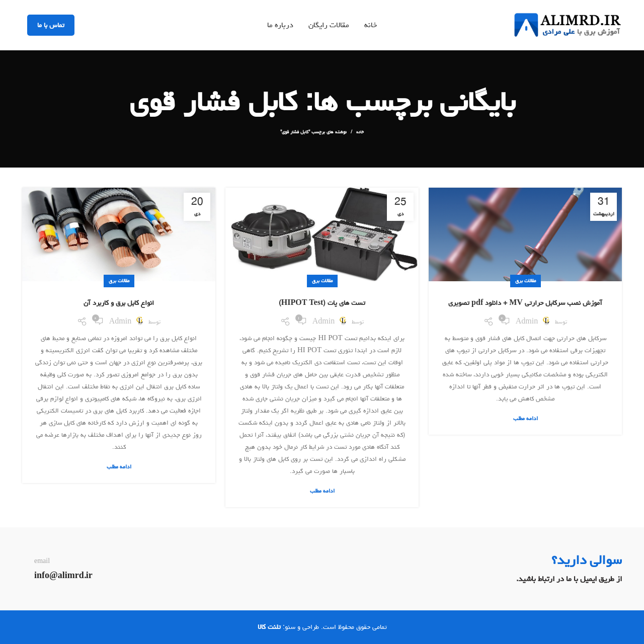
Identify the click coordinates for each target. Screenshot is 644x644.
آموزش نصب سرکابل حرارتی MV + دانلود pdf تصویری (525, 303)
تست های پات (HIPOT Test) (322, 303)
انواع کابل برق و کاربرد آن (119, 303)
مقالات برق (526, 281)
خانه (360, 132)
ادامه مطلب (526, 418)
